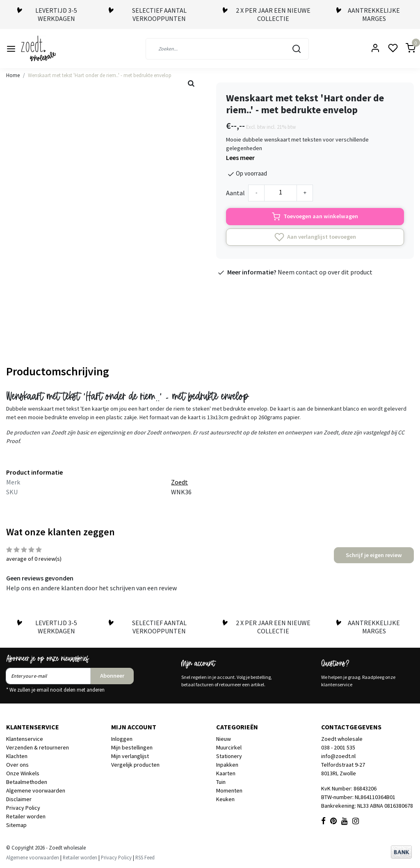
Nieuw (224, 739)
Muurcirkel (229, 747)
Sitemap (16, 825)
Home (13, 75)
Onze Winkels (23, 773)
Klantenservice (25, 739)
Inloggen (122, 739)
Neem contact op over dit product (325, 272)
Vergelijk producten (135, 765)
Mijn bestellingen (132, 747)
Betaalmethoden (27, 782)
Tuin (221, 782)
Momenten (229, 790)
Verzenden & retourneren (38, 747)
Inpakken (227, 765)
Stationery (229, 756)
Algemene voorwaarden (36, 790)
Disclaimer (19, 799)
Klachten (17, 756)
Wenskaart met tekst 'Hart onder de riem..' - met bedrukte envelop (100, 75)
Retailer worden (26, 816)
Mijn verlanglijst (130, 756)
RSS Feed (145, 857)
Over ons (17, 765)
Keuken (225, 799)
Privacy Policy (23, 808)
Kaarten (226, 773)
